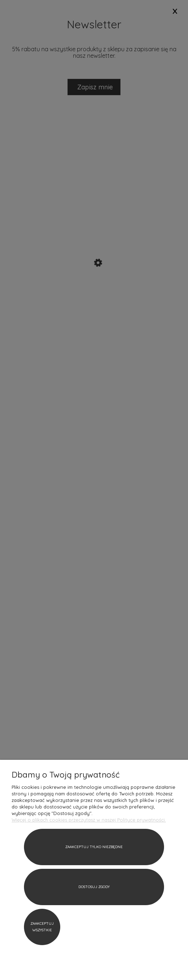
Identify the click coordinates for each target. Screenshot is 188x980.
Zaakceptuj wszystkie (42, 927)
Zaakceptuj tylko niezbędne (94, 847)
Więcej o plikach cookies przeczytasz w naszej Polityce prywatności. (89, 820)
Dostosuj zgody (94, 887)
